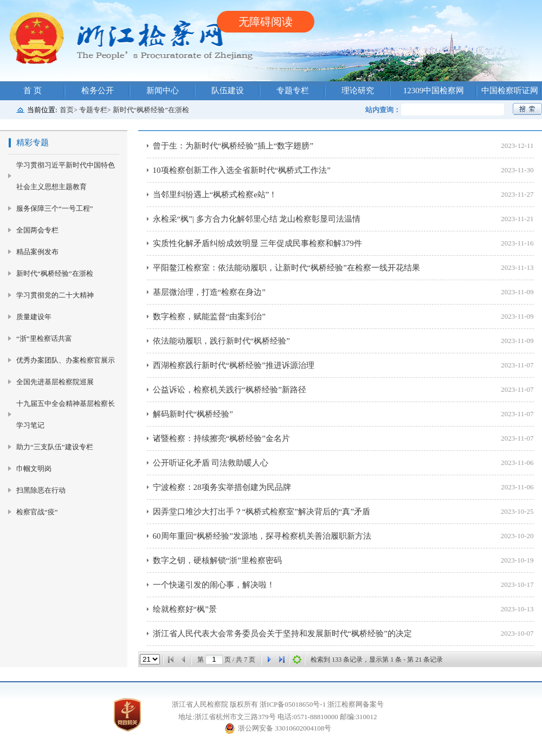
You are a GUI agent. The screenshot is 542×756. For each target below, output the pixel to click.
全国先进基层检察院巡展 (55, 382)
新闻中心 (163, 91)
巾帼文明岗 (34, 469)
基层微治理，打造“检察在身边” (209, 292)
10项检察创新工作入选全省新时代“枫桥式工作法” (242, 170)
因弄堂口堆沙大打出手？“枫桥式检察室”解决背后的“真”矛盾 (262, 512)
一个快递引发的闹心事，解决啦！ (214, 585)
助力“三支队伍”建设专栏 (55, 447)
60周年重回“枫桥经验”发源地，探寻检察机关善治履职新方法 (262, 536)
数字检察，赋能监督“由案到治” (209, 316)
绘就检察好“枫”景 (185, 609)
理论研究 (358, 91)
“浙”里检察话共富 (44, 338)
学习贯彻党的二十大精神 (55, 295)
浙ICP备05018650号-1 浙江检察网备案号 (322, 704)
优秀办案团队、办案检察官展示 (66, 360)
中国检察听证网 (510, 91)
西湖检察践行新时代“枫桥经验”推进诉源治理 (234, 365)
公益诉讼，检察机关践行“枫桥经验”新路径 (230, 390)
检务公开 (98, 91)
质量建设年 (34, 317)
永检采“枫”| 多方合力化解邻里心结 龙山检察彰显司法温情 (257, 219)
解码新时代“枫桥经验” (193, 414)
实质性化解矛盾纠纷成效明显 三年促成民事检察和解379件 (257, 243)
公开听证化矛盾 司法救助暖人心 (211, 463)
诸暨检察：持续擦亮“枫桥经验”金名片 (221, 438)
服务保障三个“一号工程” (55, 208)
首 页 (33, 91)
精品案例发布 (37, 252)
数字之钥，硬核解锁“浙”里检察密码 (217, 560)
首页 (67, 110)
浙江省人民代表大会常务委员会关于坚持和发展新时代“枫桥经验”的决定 (282, 634)
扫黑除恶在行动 (41, 490)
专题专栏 (293, 91)
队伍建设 (228, 91)
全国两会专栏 (37, 230)
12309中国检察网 (434, 91)
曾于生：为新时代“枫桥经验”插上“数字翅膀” (233, 146)
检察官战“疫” (37, 512)
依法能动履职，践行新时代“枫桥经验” (221, 341)
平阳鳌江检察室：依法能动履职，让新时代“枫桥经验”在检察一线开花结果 (286, 268)
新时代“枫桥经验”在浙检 (151, 110)
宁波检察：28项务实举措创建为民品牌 (222, 487)
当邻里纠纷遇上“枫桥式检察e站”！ (215, 195)
